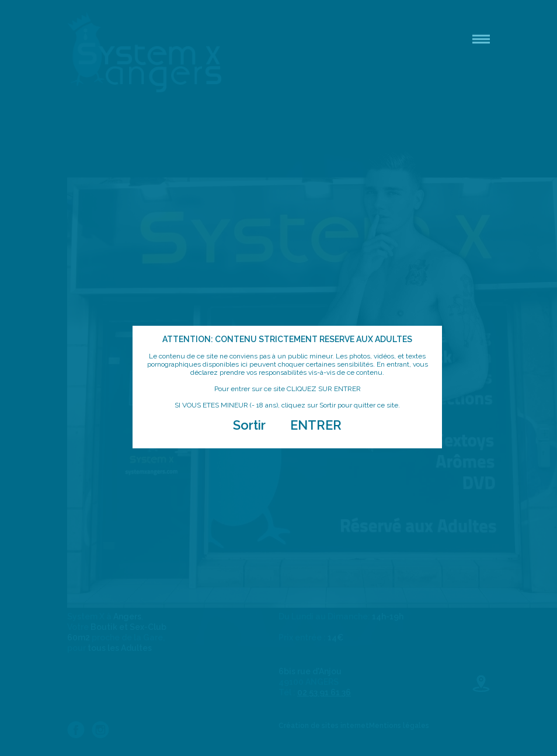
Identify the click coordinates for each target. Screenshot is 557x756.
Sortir (249, 425)
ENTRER (316, 425)
